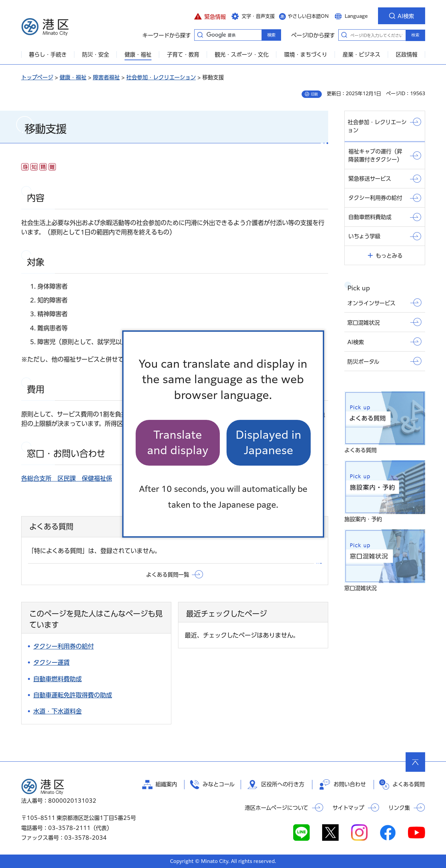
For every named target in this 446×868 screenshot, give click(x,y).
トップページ (37, 77)
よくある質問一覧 (168, 575)
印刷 (314, 94)
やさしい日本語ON (308, 16)
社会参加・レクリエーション (161, 77)
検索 (415, 35)
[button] (210, 16)
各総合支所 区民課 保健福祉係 (67, 478)
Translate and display (178, 443)
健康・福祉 (73, 77)
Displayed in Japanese (268, 443)
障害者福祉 (106, 77)
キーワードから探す (200, 35)
